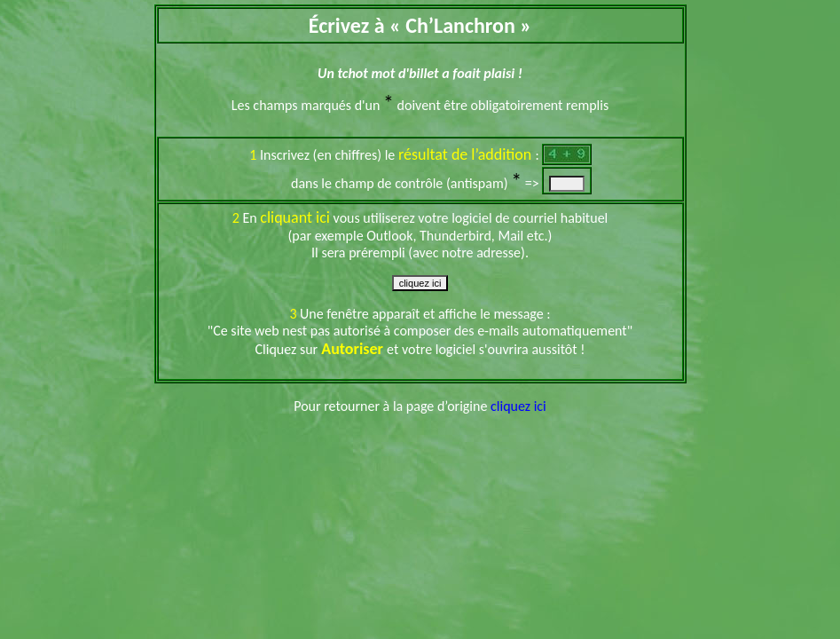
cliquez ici (518, 406)
